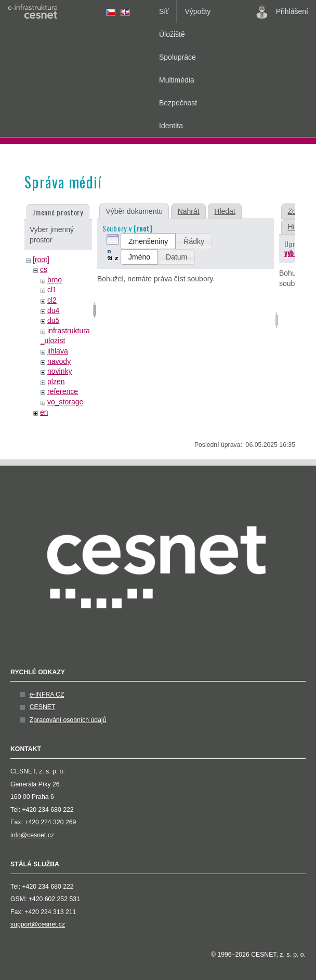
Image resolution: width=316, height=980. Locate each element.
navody (59, 361)
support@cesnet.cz (38, 924)
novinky (60, 371)
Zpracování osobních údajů (68, 720)
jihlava (58, 351)
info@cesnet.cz (32, 835)
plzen (56, 382)
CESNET (43, 707)
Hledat (225, 211)
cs (44, 269)
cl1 (52, 290)
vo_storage (65, 402)
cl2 (52, 300)
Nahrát (189, 211)
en (44, 412)
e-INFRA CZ (47, 695)
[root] (41, 260)
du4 (53, 310)
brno (55, 280)
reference (63, 391)
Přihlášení (282, 12)
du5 (53, 320)
